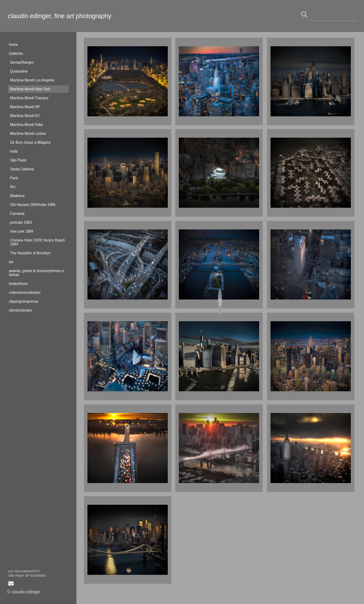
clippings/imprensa (24, 301)
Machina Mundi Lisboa (28, 134)
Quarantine (19, 71)
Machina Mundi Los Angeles (32, 80)
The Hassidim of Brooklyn (30, 253)
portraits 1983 (21, 222)
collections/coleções (25, 293)
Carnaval (17, 214)
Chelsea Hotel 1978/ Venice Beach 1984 (38, 242)
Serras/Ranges (22, 62)
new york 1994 (22, 231)
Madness (17, 196)
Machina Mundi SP (25, 107)
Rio (13, 187)
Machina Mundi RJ (25, 116)
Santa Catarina (22, 169)
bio (11, 262)
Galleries (16, 54)
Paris (14, 178)
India (14, 151)
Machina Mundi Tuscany (29, 98)
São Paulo (18, 160)
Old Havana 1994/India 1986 (33, 205)
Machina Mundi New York (30, 89)
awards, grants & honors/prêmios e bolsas (36, 273)
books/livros (18, 284)
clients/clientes (20, 310)
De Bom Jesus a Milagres (30, 142)
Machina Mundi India (26, 125)
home (13, 45)
